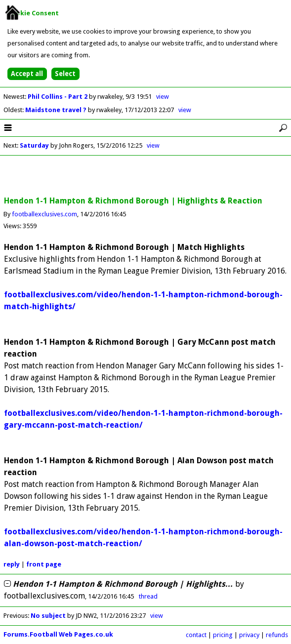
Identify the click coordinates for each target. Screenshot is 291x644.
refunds (277, 635)
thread (148, 596)
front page (44, 564)
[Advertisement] (146, 176)
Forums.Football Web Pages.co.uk (58, 634)
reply (12, 564)
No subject (48, 616)
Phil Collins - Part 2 (58, 97)
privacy (249, 635)
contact (196, 635)
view (163, 97)
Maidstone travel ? (57, 110)
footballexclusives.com (44, 214)
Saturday (34, 145)
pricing (223, 635)
